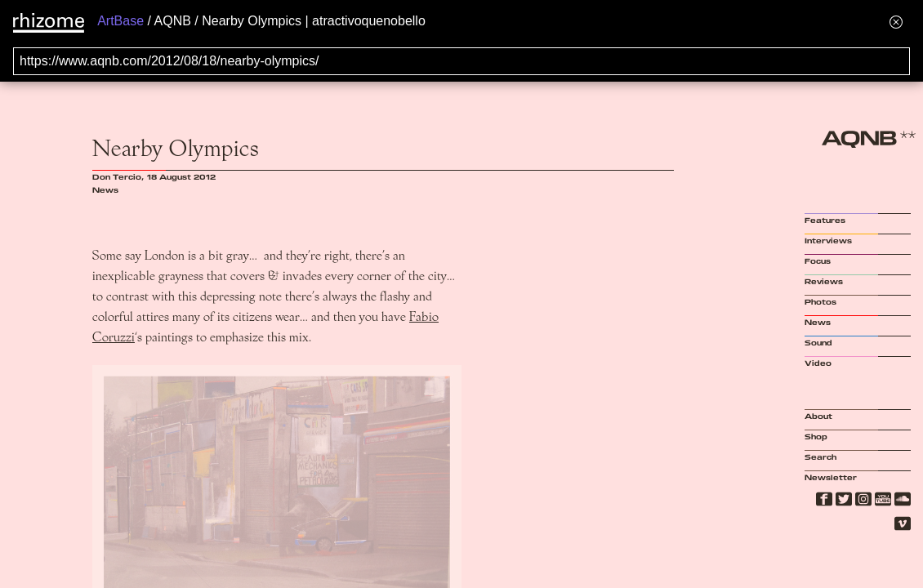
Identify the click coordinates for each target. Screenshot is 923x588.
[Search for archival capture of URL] (461, 61)
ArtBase (120, 21)
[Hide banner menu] (896, 22)
